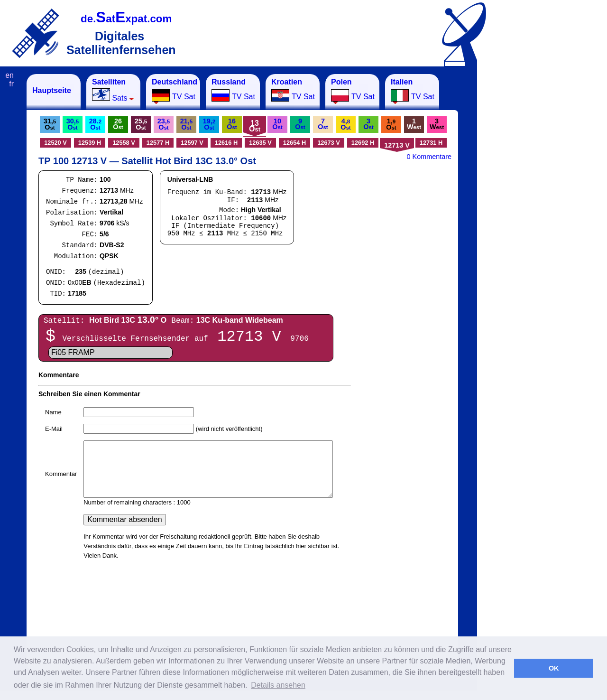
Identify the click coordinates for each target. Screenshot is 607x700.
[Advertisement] (524, 216)
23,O (164, 124)
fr (11, 84)
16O (232, 124)
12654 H (294, 143)
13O (255, 126)
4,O (345, 124)
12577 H (158, 143)
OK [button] (554, 668)
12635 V (260, 143)
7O (323, 124)
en (9, 75)
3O (368, 124)
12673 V (329, 143)
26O (118, 124)
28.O (95, 124)
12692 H (363, 143)
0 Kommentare (429, 157)
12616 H (226, 143)
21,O (186, 124)
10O (277, 124)
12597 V (192, 143)
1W (414, 124)
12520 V (55, 143)
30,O (73, 124)
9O (300, 124)
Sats (113, 90)
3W (437, 124)
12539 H (90, 143)
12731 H (431, 143)
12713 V (397, 145)
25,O (141, 124)
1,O (391, 124)
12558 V (124, 143)
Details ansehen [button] (278, 685)
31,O (50, 124)
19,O (209, 124)
